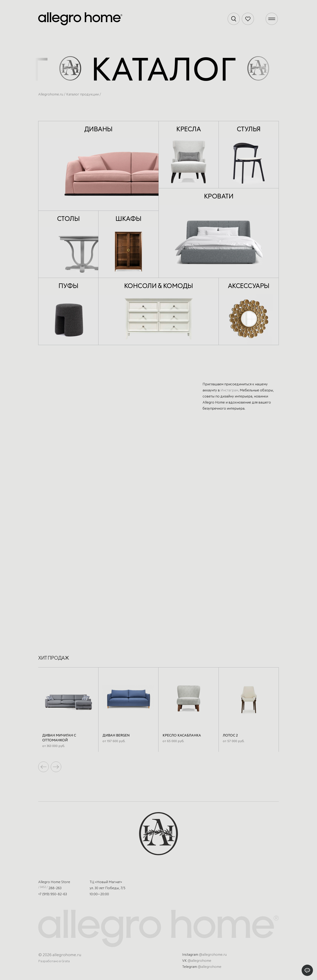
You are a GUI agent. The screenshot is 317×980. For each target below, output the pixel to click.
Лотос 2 (230, 736)
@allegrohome (199, 961)
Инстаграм (229, 390)
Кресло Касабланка (182, 736)
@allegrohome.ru (213, 955)
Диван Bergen (116, 736)
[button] (56, 767)
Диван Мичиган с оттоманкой (59, 738)
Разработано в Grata (54, 961)
